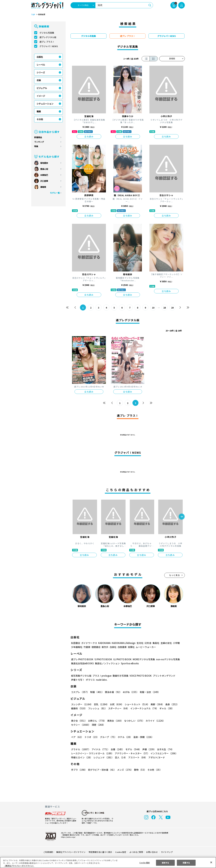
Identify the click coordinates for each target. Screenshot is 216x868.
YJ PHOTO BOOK (102, 659)
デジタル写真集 (47, 33)
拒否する (165, 863)
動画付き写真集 (120, 676)
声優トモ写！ (78, 680)
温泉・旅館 (143, 737)
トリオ (91, 737)
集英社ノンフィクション (107, 663)
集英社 (155, 643)
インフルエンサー (164, 753)
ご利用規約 (48, 852)
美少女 (79, 721)
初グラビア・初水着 (102, 770)
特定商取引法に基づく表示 (100, 852)
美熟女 (115, 721)
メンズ (124, 770)
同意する (186, 863)
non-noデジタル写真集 (166, 659)
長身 (170, 704)
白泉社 (113, 647)
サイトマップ (167, 852)
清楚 (78, 725)
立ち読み (89, 136)
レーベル (41, 65)
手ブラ (79, 770)
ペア (77, 737)
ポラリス (90, 680)
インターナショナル (144, 708)
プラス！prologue (102, 676)
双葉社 (131, 647)
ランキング (39, 142)
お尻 (116, 704)
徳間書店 (96, 647)
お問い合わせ (152, 852)
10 (153, 308)
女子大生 (164, 749)
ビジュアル (42, 88)
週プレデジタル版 (48, 37)
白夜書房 (122, 647)
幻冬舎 (148, 643)
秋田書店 (76, 643)
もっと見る (175, 575)
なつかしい (133, 721)
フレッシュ (97, 708)
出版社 (40, 57)
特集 (36, 146)
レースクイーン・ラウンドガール (92, 753)
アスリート (137, 757)
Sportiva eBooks (129, 663)
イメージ (41, 96)
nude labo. (102, 680)
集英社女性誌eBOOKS (82, 663)
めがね (130, 692)
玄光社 (140, 643)
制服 (97, 692)
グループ (108, 737)
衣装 (39, 80)
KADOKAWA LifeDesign (123, 643)
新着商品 (38, 137)
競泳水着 (113, 692)
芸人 (120, 757)
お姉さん (97, 721)
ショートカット (136, 704)
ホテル (124, 737)
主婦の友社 (166, 643)
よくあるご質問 (136, 852)
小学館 (176, 643)
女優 (117, 749)
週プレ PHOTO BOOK (82, 659)
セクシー (174, 721)
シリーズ (41, 72)
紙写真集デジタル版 (81, 676)
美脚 (156, 704)
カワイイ (154, 721)
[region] (108, 863)
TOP (33, 15)
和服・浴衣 (149, 692)
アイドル (100, 749)
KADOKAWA (104, 643)
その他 (40, 119)
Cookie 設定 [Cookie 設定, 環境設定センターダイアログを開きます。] (145, 863)
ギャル (166, 708)
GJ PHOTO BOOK (121, 659)
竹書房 (87, 647)
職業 (39, 111)
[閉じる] (211, 862)
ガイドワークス (89, 643)
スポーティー (118, 708)
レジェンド (103, 757)
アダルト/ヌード (156, 757)
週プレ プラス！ (47, 42)
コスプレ (80, 692)
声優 (148, 749)
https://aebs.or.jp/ (68, 837)
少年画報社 (77, 647)
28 (165, 308)
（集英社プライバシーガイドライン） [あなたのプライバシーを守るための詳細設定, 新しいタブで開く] (19, 866)
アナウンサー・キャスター (132, 753)
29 (172, 308)
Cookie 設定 (121, 852)
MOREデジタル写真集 (142, 659)
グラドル (81, 749)
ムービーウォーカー (146, 647)
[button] (182, 517)
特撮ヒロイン (82, 757)
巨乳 (101, 704)
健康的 (79, 708)
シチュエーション (45, 104)
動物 (139, 770)
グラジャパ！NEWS (49, 46)
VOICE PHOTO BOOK (140, 676)
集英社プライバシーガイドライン (71, 852)
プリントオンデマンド (163, 676)
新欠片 (105, 647)
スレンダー (82, 704)
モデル (132, 749)
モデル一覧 (55, 193)
